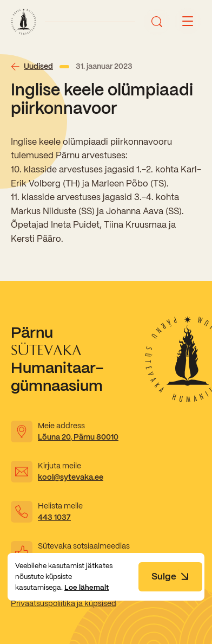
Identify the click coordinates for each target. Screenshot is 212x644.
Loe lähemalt (87, 587)
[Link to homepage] (24, 22)
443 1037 (54, 517)
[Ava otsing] (157, 22)
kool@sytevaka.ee (71, 477)
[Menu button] (188, 22)
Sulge (170, 576)
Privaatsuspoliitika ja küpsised (64, 603)
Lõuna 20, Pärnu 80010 (78, 437)
